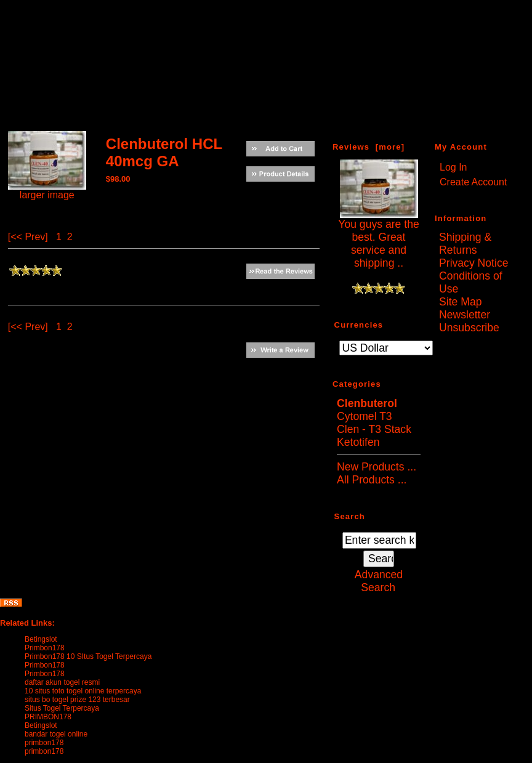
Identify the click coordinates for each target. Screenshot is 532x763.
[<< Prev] (28, 237)
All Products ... (372, 480)
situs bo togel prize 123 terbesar (77, 700)
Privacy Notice (474, 263)
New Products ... (377, 467)
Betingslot (41, 639)
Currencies (359, 324)
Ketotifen (358, 442)
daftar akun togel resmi (62, 682)
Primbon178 (45, 648)
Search (350, 516)
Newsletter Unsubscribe (469, 321)
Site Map (460, 302)
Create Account (473, 182)
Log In (453, 167)
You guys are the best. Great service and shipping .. (378, 239)
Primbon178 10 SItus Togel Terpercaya (88, 656)
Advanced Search (379, 581)
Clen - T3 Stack (374, 429)
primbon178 (44, 743)
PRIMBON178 (48, 717)
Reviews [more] (369, 147)
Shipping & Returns (465, 244)
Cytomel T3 (365, 416)
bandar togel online (56, 734)
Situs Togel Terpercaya (62, 708)
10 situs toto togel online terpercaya (83, 691)
